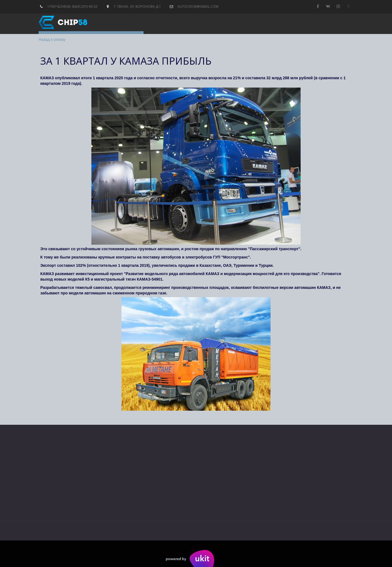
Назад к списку (52, 39)
